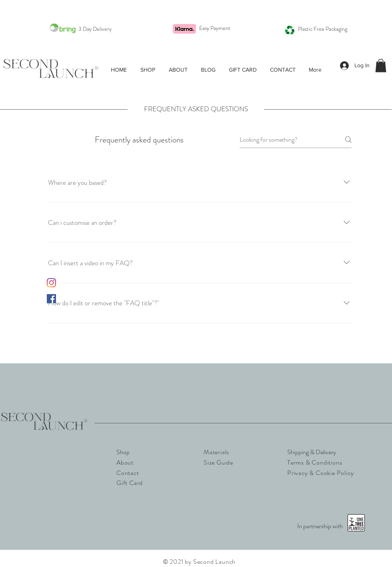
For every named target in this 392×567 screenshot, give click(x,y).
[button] (148, 70)
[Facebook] (51, 299)
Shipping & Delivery (312, 452)
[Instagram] (51, 283)
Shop (123, 452)
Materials (216, 452)
